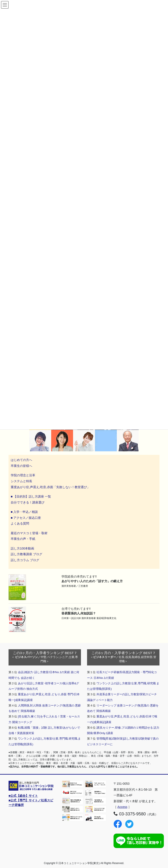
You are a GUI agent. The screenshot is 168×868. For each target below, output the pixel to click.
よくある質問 (20, 523)
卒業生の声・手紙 (23, 539)
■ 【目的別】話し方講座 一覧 (31, 496)
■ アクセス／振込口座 (26, 518)
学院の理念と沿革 (23, 475)
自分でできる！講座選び (28, 502)
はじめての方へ (21, 460)
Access (122, 807)
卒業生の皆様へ (21, 466)
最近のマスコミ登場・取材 (29, 533)
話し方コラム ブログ (25, 560)
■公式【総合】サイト (23, 796)
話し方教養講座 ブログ (26, 554)
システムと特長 (21, 481)
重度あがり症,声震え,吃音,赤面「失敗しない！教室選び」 (51, 487)
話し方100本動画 (22, 548)
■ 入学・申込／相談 (24, 512)
